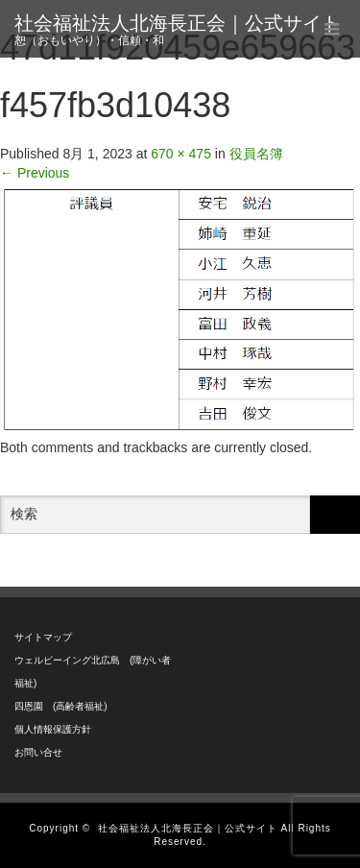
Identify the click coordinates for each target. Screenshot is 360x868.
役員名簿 (256, 154)
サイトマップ (43, 637)
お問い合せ (38, 752)
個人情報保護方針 (53, 729)
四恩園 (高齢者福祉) (61, 706)
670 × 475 (181, 154)
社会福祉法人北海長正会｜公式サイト (178, 23)
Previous (35, 173)
